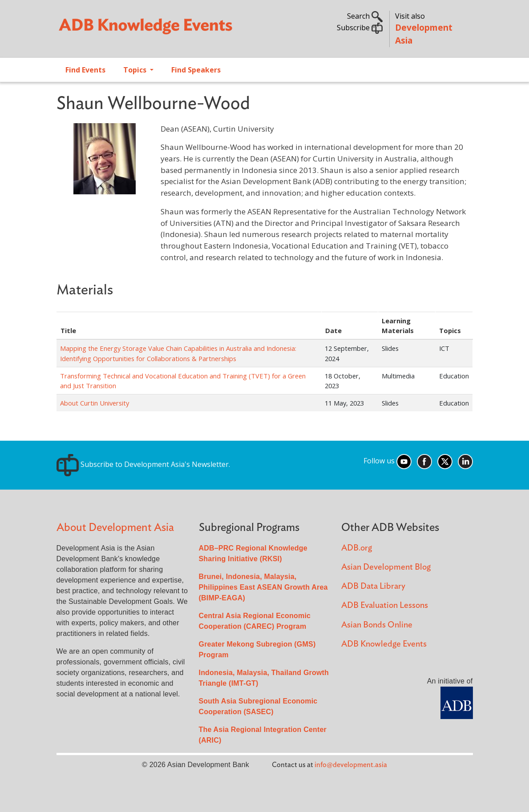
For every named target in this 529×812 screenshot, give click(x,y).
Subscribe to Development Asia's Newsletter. (143, 464)
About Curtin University (95, 403)
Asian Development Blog (386, 567)
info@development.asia (351, 765)
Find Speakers (196, 70)
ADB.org (357, 548)
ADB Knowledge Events (384, 644)
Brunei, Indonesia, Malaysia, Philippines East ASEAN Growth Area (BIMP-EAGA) (263, 587)
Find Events (85, 70)
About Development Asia (115, 528)
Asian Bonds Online (377, 625)
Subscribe (360, 28)
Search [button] (365, 16)
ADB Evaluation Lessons (385, 605)
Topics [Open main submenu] (136, 70)
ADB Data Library (373, 586)
